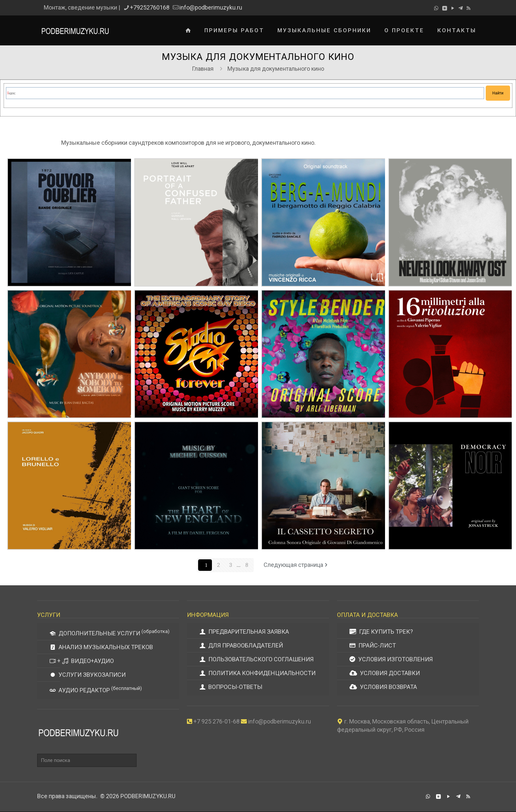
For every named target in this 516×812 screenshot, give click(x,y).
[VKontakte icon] (444, 8)
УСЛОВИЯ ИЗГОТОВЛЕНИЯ (391, 660)
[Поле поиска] (87, 761)
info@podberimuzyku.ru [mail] (211, 7)
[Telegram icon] (461, 8)
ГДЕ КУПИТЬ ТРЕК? (381, 632)
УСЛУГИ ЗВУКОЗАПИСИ (88, 675)
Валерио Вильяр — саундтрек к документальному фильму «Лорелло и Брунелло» (113, 425)
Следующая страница (296, 565)
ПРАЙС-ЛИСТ (373, 646)
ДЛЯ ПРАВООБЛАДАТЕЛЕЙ (241, 646)
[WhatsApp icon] (436, 8)
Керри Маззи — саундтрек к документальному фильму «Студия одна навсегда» (240, 305)
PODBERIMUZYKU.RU (148, 796)
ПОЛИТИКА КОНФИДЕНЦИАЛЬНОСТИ (258, 673)
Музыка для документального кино (276, 69)
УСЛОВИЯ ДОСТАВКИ (385, 673)
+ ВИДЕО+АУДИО (82, 661)
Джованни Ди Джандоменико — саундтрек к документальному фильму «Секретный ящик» (367, 425)
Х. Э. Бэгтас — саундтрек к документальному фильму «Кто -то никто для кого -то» (113, 294)
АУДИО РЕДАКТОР (96, 690)
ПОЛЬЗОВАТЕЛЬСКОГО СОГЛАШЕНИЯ (257, 660)
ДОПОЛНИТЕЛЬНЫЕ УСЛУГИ (110, 633)
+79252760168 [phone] (150, 7)
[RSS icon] (468, 8)
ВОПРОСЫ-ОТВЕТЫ (231, 687)
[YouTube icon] (453, 8)
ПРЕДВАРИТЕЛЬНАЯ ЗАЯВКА (244, 632)
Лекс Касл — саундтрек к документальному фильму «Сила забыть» (113, 185)
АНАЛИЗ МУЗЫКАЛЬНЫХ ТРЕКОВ (101, 647)
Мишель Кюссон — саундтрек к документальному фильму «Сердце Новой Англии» (240, 425)
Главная (203, 69)
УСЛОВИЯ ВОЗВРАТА (383, 687)
